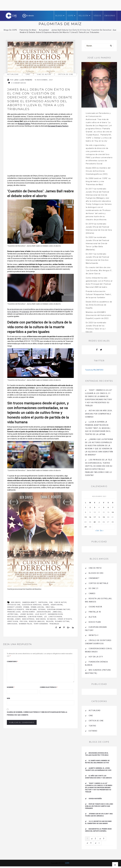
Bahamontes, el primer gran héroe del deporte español (98, 830)
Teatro (92, 726)
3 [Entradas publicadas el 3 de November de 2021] (95, 507)
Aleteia (93, 617)
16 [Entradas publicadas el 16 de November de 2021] (90, 517)
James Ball (57, 612)
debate (46, 605)
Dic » (102, 531)
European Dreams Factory (58, 126)
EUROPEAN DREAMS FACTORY (96, 629)
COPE (72, 16)
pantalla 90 (95, 612)
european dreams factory (59, 609)
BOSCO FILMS (95, 622)
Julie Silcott (41, 614)
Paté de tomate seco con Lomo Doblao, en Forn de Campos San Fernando (99, 806)
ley (46, 617)
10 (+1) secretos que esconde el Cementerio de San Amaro (98, 822)
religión (50, 621)
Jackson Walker (44, 612)
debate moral (57, 605)
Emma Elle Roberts (16, 609)
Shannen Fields (25, 624)
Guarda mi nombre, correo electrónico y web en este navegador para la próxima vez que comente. (37, 714)
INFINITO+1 (94, 635)
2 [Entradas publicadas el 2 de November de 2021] (90, 507)
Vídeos (98, 16)
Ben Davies (16, 602)
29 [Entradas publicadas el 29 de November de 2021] (86, 527)
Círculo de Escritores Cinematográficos (98, 642)
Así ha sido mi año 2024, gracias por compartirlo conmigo (99, 414)
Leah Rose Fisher (35, 617)
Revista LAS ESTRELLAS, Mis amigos (99, 600)
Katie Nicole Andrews (17, 617)
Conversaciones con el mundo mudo (99, 650)
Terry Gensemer (41, 624)
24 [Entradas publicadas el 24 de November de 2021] (95, 522)
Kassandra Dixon (55, 614)
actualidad (13, 74)
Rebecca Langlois (37, 621)
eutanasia (25, 312)
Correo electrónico (49, 687)
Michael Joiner (14, 619)
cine (51, 602)
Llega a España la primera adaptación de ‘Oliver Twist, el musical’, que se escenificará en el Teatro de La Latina (98, 428)
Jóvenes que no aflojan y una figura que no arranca (99, 815)
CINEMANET (94, 578)
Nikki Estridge (28, 619)
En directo (28, 16)
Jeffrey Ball (13, 614)
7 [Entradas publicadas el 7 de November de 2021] (113, 507)
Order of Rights (65, 619)
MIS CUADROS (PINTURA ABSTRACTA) (98, 672)
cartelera (43, 602)
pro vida (24, 621)
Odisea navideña (95, 799)
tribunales (54, 624)
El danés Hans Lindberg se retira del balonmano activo (97, 762)
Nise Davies (41, 619)
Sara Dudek (12, 624)
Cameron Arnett (29, 602)
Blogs (60, 16)
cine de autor (44, 74)
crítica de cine (14, 605)
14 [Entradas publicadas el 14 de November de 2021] (113, 512)
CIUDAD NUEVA (95, 607)
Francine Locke (14, 612)
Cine (28, 74)
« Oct (97, 531)
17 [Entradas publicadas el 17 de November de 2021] (95, 517)
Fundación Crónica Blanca (96, 663)
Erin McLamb (31, 609)
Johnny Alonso (27, 614)
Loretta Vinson (55, 617)
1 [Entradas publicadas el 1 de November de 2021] (86, 507)
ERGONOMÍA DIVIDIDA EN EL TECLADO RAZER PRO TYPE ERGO (97, 754)
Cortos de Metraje (99, 583)
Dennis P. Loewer (15, 607)
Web (8, 698)
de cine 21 (94, 588)
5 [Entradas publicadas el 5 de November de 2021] (104, 507)
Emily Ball (50, 607)
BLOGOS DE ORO (96, 573)
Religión (85, 16)
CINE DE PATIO (95, 568)
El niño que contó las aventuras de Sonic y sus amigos (98, 777)
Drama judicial (38, 607)
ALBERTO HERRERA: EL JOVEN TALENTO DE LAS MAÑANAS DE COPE (98, 769)
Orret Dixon (13, 621)
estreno (93, 731)
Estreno (42, 609)
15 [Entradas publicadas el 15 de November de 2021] (86, 517)
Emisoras (110, 16)
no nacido (52, 619)
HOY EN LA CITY (96, 657)
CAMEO (92, 593)
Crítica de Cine (66, 74)
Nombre (11, 687)
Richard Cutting (24, 124)
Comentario (12, 662)
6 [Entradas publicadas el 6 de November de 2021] (108, 507)
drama (26, 607)
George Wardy (29, 612)
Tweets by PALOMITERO (94, 370)
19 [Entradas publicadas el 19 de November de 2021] (104, 517)
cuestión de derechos (32, 605)
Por (20, 80)
